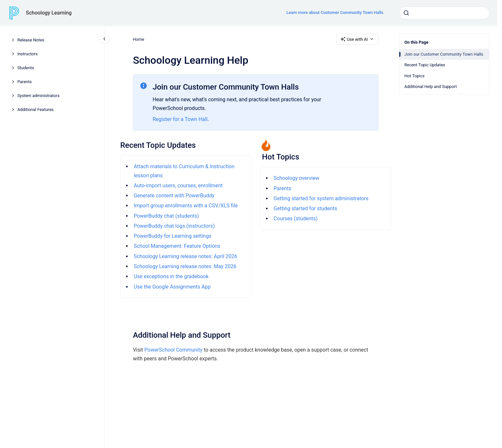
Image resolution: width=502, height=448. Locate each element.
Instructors (28, 54)
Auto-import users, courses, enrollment (178, 186)
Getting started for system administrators (321, 198)
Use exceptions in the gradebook (171, 276)
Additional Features (36, 109)
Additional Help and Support (431, 87)
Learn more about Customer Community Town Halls (335, 12)
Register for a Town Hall (180, 119)
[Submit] (406, 13)
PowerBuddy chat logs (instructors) (174, 226)
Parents (25, 82)
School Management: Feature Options (177, 246)
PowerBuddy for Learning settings (172, 236)
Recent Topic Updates (425, 65)
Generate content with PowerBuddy (174, 196)
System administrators (39, 96)
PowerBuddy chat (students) (166, 216)
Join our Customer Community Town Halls (444, 54)
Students (26, 68)
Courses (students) (295, 219)
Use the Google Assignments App (172, 287)
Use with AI (357, 39)
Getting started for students (305, 208)
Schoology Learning (49, 13)
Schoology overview (296, 178)
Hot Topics (414, 76)
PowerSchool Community (173, 350)
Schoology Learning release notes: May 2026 (185, 266)
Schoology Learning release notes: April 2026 (185, 256)
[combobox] (444, 13)
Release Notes (31, 40)
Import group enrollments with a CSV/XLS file (186, 206)
